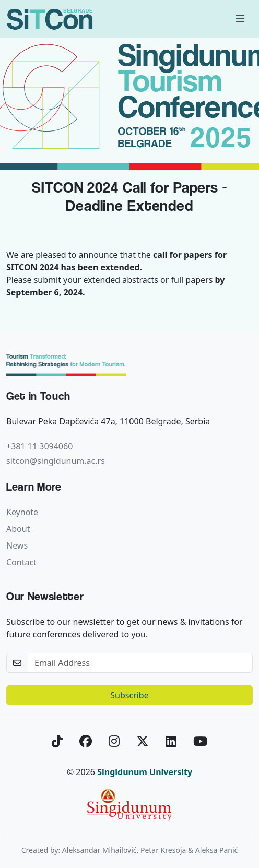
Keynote (22, 512)
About (18, 529)
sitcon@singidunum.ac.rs (56, 461)
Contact (21, 562)
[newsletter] (140, 663)
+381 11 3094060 (39, 446)
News (17, 545)
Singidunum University (145, 772)
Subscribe (129, 695)
